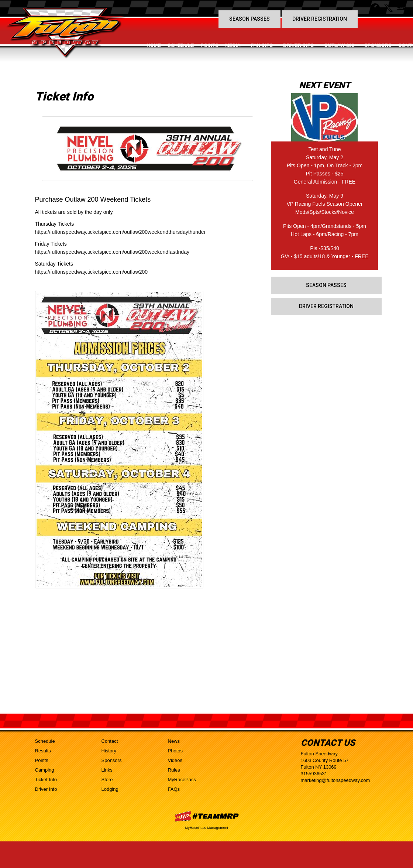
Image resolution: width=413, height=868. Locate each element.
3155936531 (314, 774)
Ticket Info (46, 780)
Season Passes (249, 19)
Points (210, 45)
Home (154, 45)
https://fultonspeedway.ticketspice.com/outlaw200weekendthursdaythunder (121, 232)
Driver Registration (320, 19)
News (174, 741)
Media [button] (233, 45)
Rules (174, 770)
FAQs (174, 789)
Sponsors (378, 45)
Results (43, 751)
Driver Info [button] (299, 45)
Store (107, 780)
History (109, 751)
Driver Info (46, 789)
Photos (175, 751)
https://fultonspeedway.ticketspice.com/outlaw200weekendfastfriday (112, 252)
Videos (175, 760)
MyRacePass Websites (207, 816)
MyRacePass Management (206, 828)
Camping (45, 770)
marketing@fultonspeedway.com (335, 780)
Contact (110, 741)
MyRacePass (182, 780)
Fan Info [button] (262, 45)
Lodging (110, 789)
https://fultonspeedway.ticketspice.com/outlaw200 (92, 272)
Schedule (181, 45)
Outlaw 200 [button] (339, 45)
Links (107, 770)
